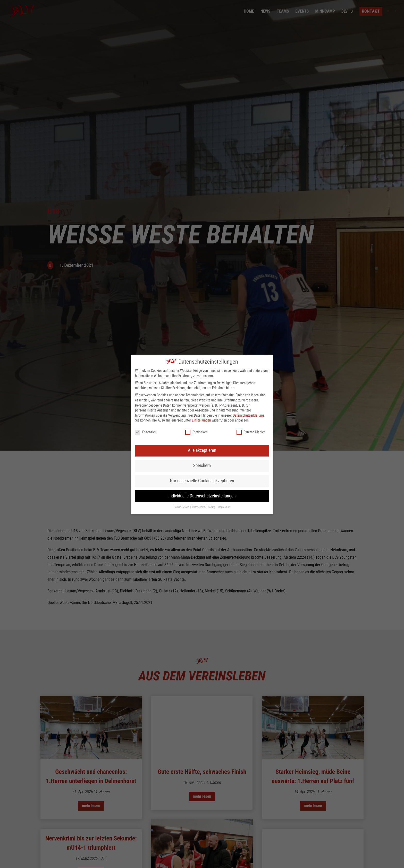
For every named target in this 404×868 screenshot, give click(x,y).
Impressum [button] (224, 401)
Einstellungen (201, 314)
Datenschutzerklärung (248, 309)
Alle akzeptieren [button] (202, 344)
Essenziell (146, 326)
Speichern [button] (202, 360)
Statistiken (196, 326)
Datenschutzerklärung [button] (204, 401)
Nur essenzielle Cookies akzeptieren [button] (202, 375)
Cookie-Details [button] (182, 401)
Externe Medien (251, 326)
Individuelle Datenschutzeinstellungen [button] (202, 390)
